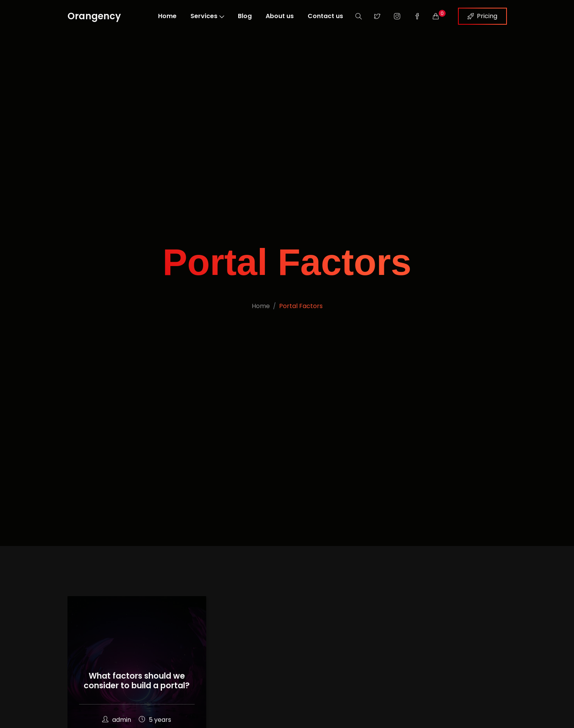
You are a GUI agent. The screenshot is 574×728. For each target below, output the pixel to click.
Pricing (482, 16)
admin (117, 720)
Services (207, 16)
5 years (155, 720)
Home (167, 16)
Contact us (325, 16)
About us (280, 16)
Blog (245, 16)
